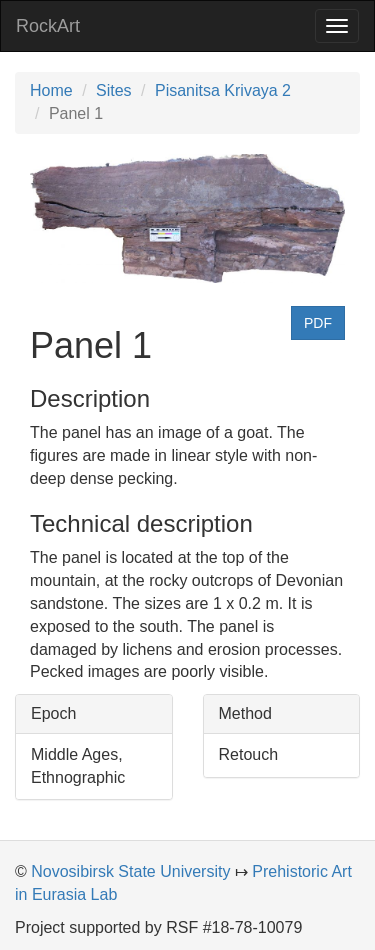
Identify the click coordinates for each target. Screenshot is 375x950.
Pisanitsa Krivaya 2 (223, 90)
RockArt (48, 26)
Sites (114, 90)
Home (51, 90)
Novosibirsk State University (130, 871)
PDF (318, 323)
